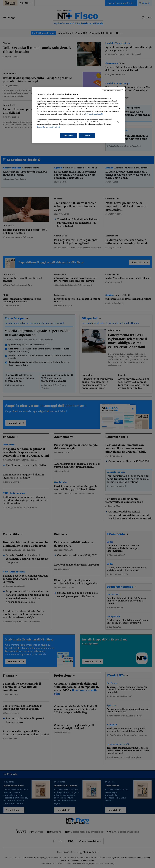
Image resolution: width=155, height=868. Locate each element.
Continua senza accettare (112, 91)
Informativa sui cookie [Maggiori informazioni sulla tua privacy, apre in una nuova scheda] (95, 114)
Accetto (87, 136)
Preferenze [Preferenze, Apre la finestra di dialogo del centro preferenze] (69, 136)
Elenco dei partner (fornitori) (48, 127)
